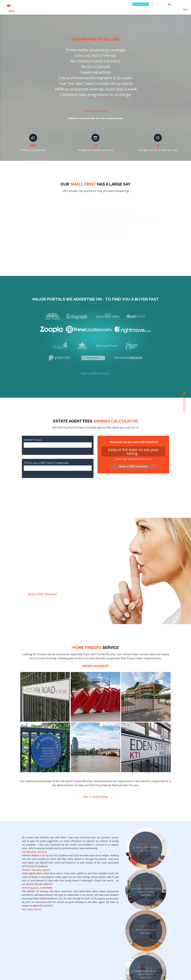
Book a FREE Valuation (95, 373)
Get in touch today (95, 797)
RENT (142, 9)
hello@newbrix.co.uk (180, 4)
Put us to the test (95, 111)
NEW (9, 7)
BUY (148, 9)
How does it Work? (61, 568)
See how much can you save (114, 236)
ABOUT (174, 9)
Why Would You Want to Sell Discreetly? (27, 568)
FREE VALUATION (141, 4)
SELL (154, 9)
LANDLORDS (163, 9)
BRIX (184, 9)
